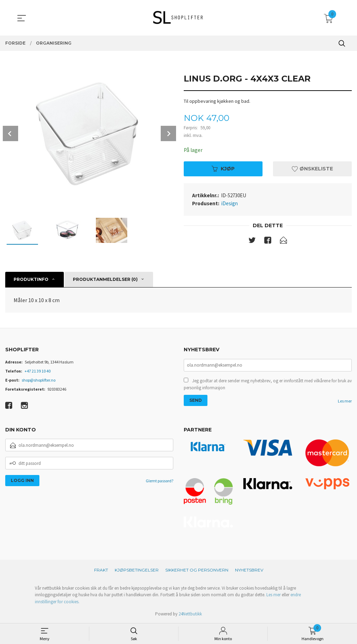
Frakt (101, 570)
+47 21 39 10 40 (37, 371)
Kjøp (223, 169)
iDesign (230, 204)
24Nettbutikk (190, 614)
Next (168, 133)
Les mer (345, 402)
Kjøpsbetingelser (137, 570)
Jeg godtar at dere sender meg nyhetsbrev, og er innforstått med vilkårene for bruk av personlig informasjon (268, 385)
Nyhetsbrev (249, 570)
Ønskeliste (312, 169)
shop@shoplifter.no (39, 380)
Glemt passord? (159, 481)
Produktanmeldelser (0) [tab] (105, 279)
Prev (10, 133)
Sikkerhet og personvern (197, 570)
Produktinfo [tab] (31, 279)
